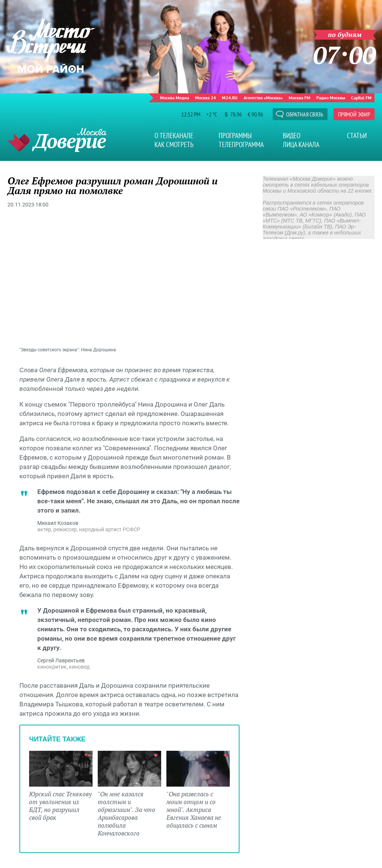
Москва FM (300, 98)
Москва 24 (206, 98)
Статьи (357, 136)
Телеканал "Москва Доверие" (57, 140)
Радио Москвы (331, 98)
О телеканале (174, 136)
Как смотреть (174, 144)
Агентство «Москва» (263, 98)
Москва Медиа (175, 98)
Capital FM (361, 98)
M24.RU (230, 98)
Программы (235, 136)
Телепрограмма (241, 144)
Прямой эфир (354, 114)
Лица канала (301, 144)
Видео (292, 136)
